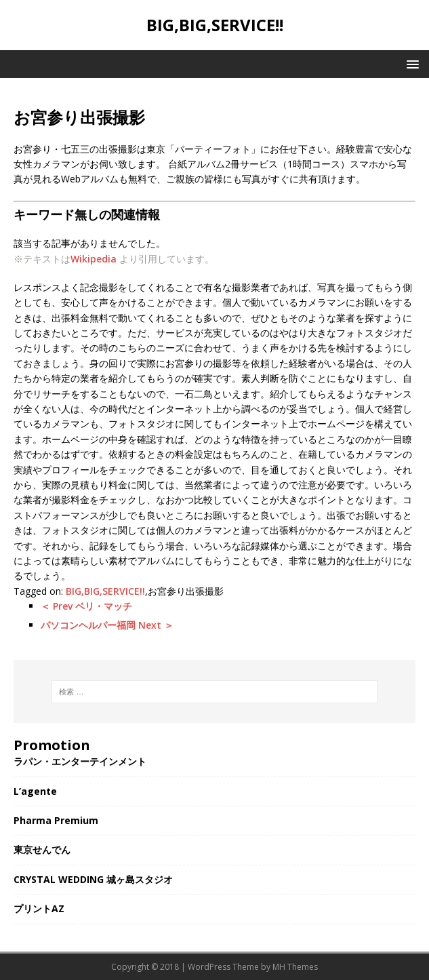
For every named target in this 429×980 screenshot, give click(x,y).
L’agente (35, 791)
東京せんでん (42, 849)
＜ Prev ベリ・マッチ (86, 606)
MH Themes (295, 967)
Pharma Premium (56, 820)
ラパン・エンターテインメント (80, 761)
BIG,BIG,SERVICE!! (105, 591)
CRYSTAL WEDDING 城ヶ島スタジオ (93, 879)
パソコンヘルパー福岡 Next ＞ (107, 625)
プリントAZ (39, 908)
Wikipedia (94, 259)
